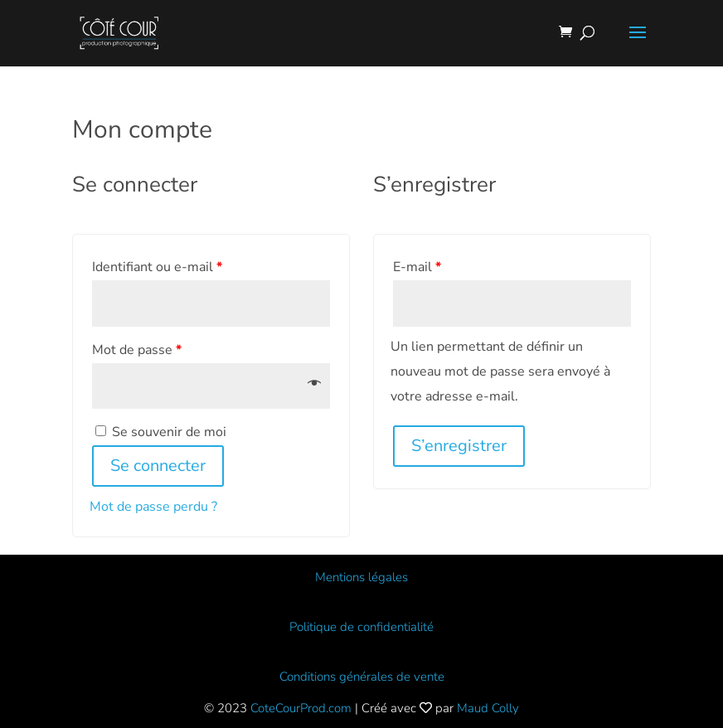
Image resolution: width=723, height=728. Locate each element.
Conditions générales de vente (362, 677)
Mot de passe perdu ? (153, 507)
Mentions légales (361, 577)
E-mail (417, 267)
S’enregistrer (459, 446)
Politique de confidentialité (361, 627)
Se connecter (158, 466)
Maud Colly (488, 708)
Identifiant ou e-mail (157, 267)
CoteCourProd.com (301, 708)
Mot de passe (137, 350)
